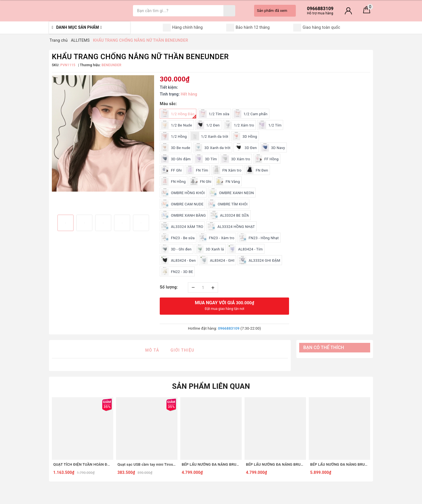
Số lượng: (169, 287)
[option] (103, 133)
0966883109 (229, 328)
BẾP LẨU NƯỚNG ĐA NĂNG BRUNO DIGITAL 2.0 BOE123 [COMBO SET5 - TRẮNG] (275, 464)
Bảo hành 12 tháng (248, 28)
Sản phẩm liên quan (211, 386)
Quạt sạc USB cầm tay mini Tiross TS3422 (147, 464)
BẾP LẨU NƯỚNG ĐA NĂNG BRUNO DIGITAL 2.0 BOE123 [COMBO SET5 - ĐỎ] (211, 464)
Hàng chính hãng (183, 28)
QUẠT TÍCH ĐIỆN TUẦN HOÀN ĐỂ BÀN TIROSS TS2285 (83, 464)
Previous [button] (52, 223)
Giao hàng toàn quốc (317, 28)
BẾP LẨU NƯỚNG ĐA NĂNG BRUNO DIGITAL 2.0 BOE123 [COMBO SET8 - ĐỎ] (339, 464)
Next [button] (154, 223)
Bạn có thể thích (324, 348)
